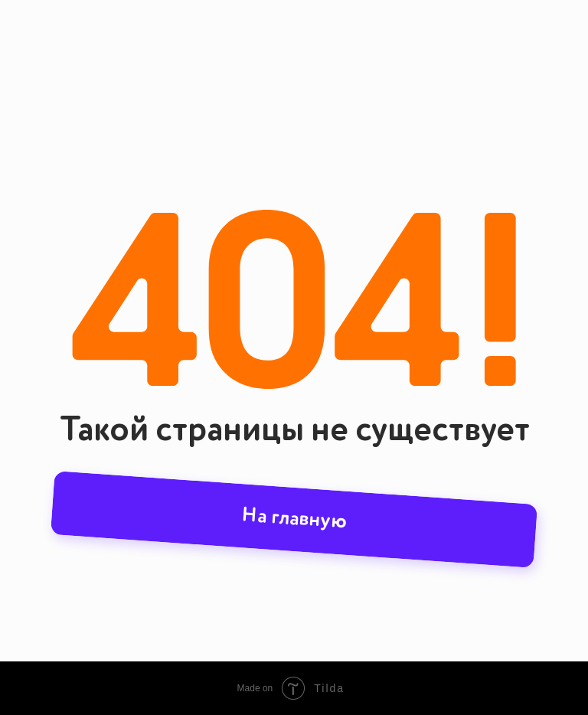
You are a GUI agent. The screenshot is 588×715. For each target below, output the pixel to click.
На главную (294, 519)
